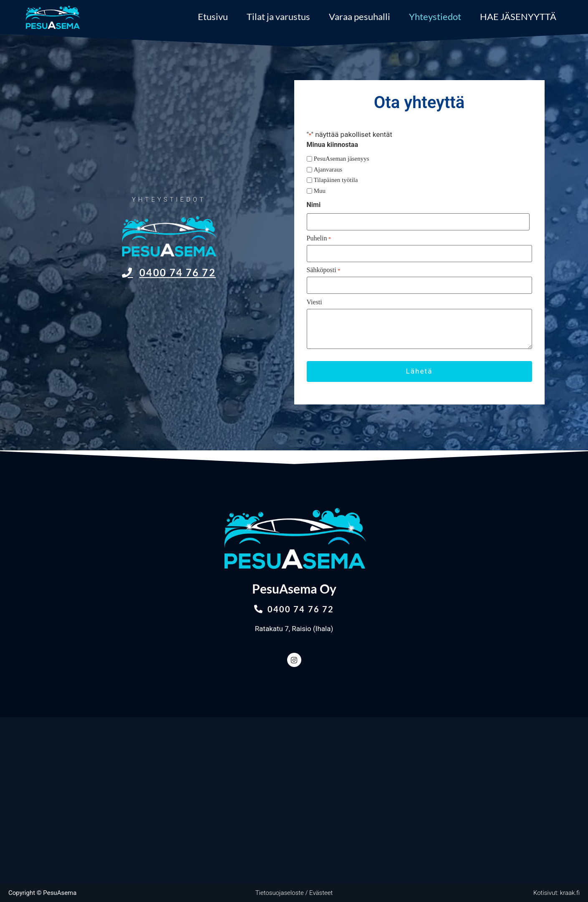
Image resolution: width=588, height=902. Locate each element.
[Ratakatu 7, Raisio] (294, 801)
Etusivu (213, 16)
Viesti (314, 302)
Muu (320, 191)
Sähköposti (324, 270)
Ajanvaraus (328, 170)
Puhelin (319, 238)
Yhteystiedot (435, 16)
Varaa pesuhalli (360, 16)
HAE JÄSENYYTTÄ (518, 16)
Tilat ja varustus (278, 16)
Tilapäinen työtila (336, 180)
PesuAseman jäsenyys (342, 159)
